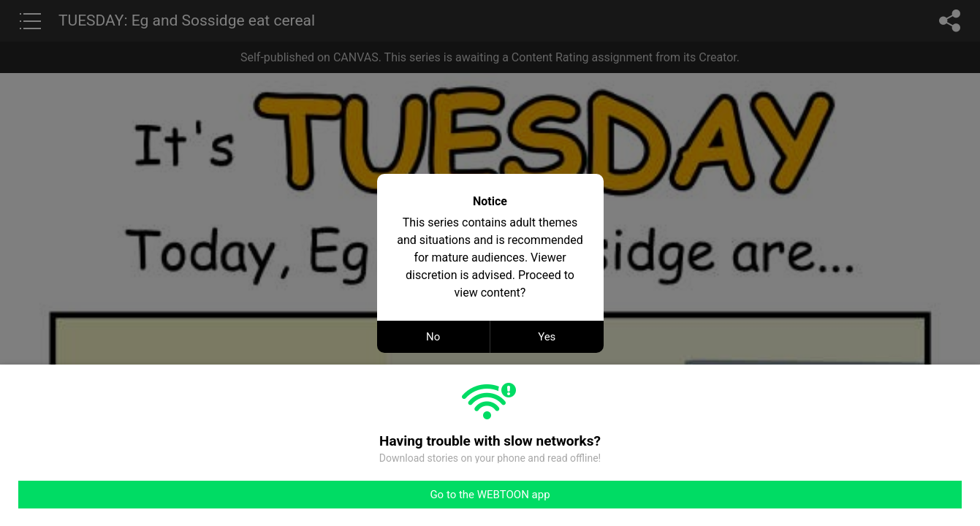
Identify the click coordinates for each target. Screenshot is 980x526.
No (433, 337)
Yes (547, 337)
